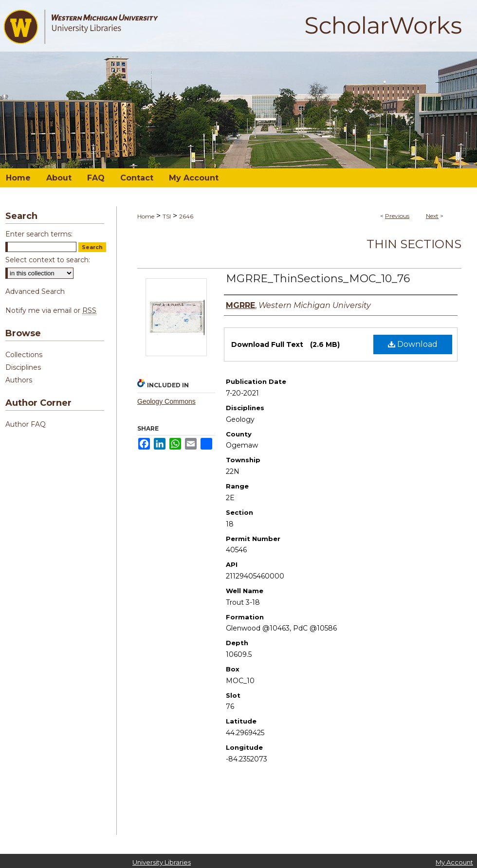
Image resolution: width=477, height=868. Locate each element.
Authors (19, 380)
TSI (167, 216)
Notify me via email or (51, 310)
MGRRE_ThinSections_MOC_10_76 (318, 279)
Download (413, 344)
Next (432, 216)
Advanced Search (35, 291)
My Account (454, 862)
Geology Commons (166, 401)
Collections (24, 355)
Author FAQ (26, 424)
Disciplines (23, 367)
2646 (186, 216)
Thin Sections (414, 244)
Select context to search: (48, 260)
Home (146, 216)
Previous (397, 216)
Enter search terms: (39, 234)
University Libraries (162, 862)
